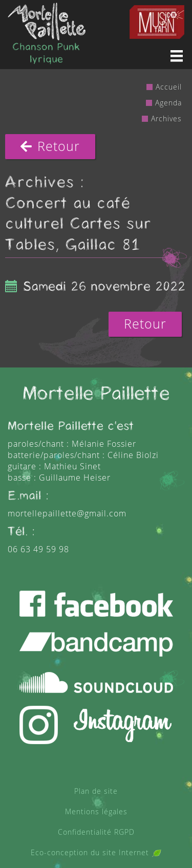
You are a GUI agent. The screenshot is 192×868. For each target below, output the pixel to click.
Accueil (169, 87)
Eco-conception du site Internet (96, 852)
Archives (166, 118)
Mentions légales (96, 811)
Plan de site (96, 791)
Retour (50, 146)
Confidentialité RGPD (96, 832)
